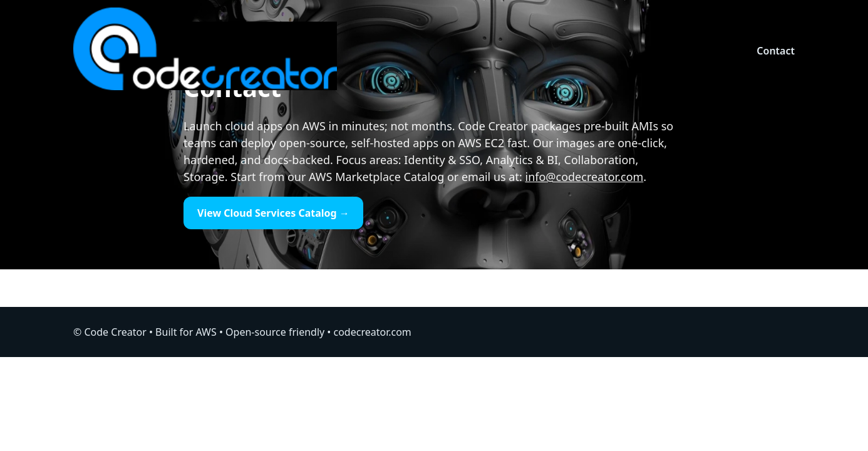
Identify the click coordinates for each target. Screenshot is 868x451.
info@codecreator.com (584, 177)
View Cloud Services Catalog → (273, 213)
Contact (776, 51)
